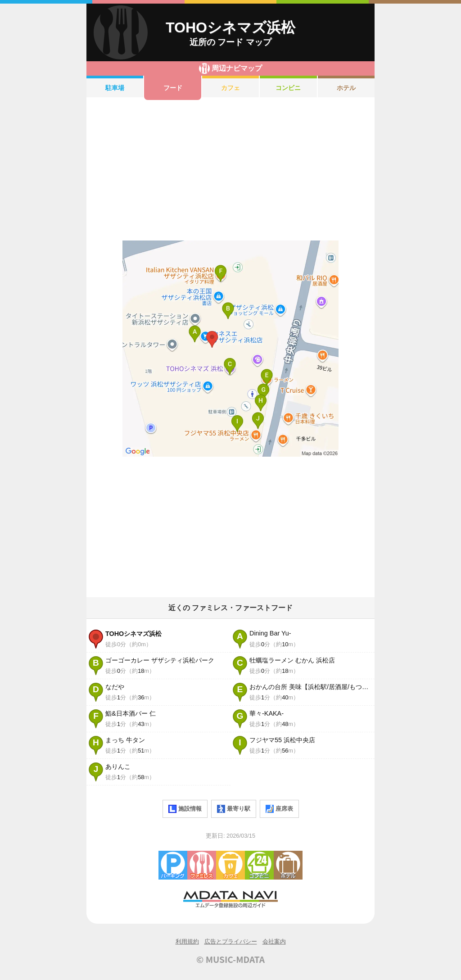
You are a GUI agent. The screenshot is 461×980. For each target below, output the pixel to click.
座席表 (279, 809)
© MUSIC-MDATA (230, 959)
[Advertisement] (230, 170)
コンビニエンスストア (259, 865)
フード (173, 88)
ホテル (346, 88)
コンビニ (288, 88)
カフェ (230, 88)
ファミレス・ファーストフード (202, 865)
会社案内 (274, 941)
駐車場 (115, 88)
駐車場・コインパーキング (173, 865)
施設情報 (185, 809)
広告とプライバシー (231, 941)
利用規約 (187, 941)
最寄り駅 (234, 809)
